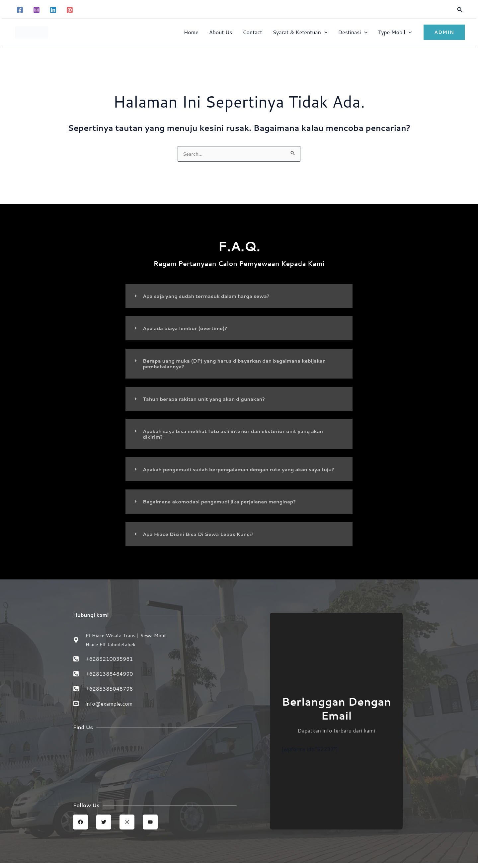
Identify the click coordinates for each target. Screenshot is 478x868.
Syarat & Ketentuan (300, 32)
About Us (221, 32)
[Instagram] (37, 10)
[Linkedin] (53, 10)
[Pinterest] (70, 10)
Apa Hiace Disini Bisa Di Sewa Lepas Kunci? (203, 538)
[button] (460, 10)
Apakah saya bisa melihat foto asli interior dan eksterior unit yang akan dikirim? (241, 433)
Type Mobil (395, 32)
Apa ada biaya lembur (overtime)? (189, 329)
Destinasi (353, 32)
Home (191, 32)
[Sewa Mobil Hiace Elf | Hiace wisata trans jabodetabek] (155, 767)
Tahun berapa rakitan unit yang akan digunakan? (209, 398)
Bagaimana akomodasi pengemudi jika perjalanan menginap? (226, 506)
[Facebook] (20, 10)
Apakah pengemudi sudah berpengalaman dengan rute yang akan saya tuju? (239, 471)
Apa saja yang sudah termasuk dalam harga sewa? (212, 296)
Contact (252, 32)
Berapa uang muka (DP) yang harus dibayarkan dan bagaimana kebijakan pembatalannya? (242, 363)
